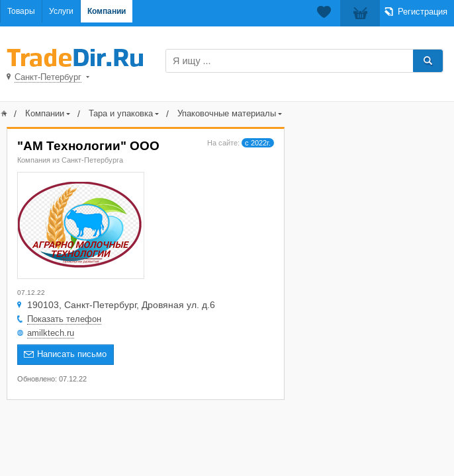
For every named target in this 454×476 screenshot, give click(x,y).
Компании (107, 11)
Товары (21, 11)
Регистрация (423, 12)
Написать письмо (72, 354)
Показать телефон (64, 319)
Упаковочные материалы (227, 113)
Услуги (61, 11)
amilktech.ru (51, 333)
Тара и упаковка (121, 113)
